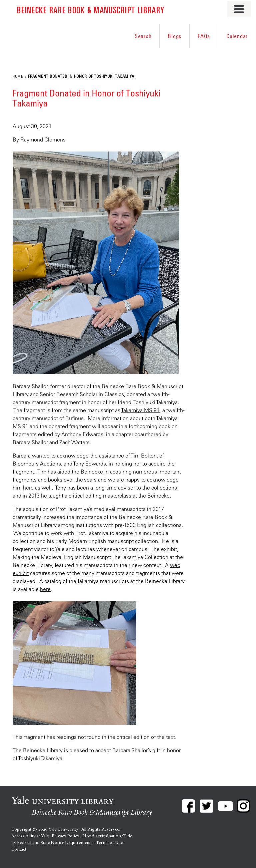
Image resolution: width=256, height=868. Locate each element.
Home (18, 76)
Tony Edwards (89, 464)
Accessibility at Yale (30, 836)
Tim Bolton (144, 456)
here (45, 589)
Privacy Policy (65, 836)
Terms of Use (109, 842)
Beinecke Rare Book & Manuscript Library (91, 10)
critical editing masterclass (100, 496)
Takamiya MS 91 (140, 410)
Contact (19, 849)
